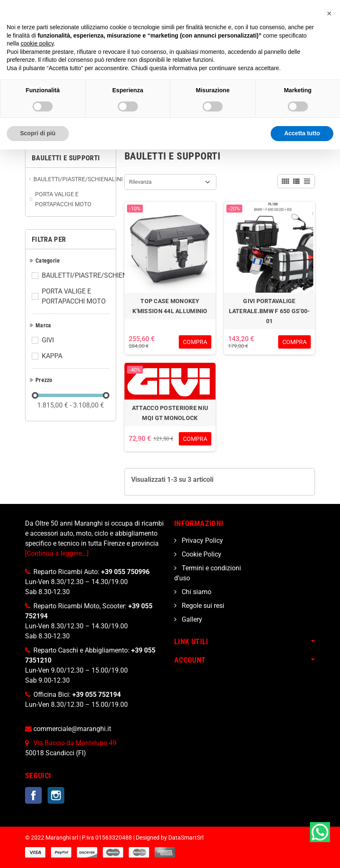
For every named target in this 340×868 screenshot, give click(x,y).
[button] (329, 13)
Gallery (191, 619)
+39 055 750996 (125, 572)
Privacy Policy (202, 540)
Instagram (56, 795)
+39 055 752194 (96, 695)
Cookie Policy (201, 554)
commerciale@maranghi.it (72, 729)
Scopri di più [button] (38, 133)
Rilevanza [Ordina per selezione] (140, 182)
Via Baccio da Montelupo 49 (75, 743)
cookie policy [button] (37, 43)
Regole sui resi (202, 606)
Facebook (33, 795)
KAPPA (52, 356)
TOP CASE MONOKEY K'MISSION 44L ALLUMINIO (170, 306)
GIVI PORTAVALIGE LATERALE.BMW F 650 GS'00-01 (270, 311)
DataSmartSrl (186, 838)
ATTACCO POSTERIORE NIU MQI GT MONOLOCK (170, 413)
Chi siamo (196, 592)
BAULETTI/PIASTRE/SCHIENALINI (92, 275)
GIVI (48, 340)
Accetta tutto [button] (302, 133)
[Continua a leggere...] (57, 553)
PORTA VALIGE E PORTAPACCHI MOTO (74, 296)
